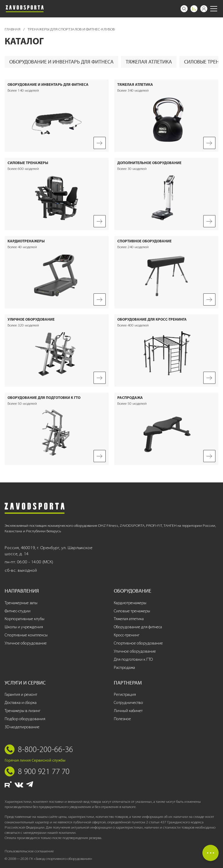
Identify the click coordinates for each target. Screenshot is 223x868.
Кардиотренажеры (130, 603)
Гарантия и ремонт (21, 694)
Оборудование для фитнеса (138, 627)
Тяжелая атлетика (149, 62)
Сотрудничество (128, 703)
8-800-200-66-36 (46, 749)
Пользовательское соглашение (29, 851)
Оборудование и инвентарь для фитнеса (61, 62)
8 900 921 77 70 (44, 771)
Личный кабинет (128, 711)
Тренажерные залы (21, 603)
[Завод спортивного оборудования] (25, 9)
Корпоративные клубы (25, 619)
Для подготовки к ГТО (133, 659)
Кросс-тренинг (127, 635)
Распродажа (124, 668)
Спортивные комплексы (26, 635)
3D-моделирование (22, 727)
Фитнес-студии (18, 611)
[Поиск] (184, 9)
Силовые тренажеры (132, 611)
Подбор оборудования (25, 719)
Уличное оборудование (26, 643)
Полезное (122, 719)
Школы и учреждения (24, 627)
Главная (13, 29)
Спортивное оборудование (138, 643)
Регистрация (125, 694)
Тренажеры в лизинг (23, 711)
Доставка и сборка (21, 703)
